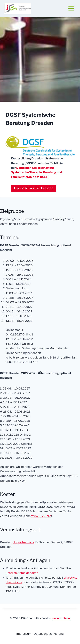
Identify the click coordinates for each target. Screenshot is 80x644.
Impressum (24, 634)
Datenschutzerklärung (49, 634)
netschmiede (61, 618)
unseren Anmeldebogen (22, 573)
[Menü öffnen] (71, 8)
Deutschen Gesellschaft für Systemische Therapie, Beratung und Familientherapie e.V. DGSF (36, 172)
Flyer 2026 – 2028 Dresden (34, 188)
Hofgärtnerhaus (23, 542)
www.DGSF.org (41, 516)
